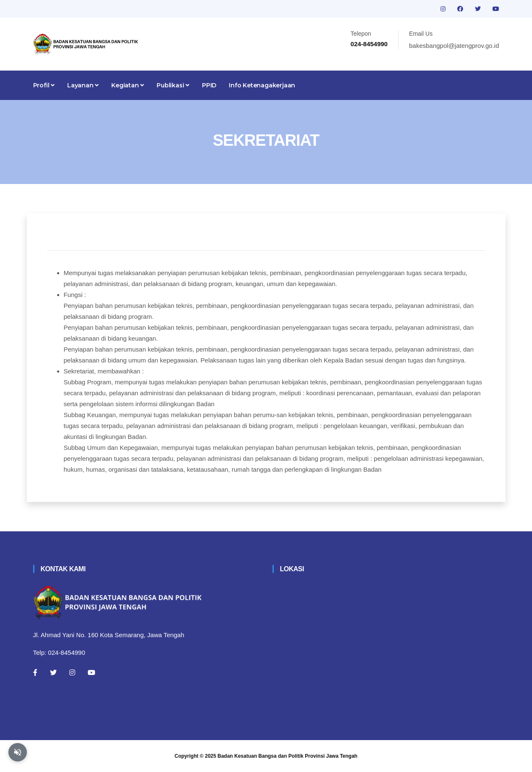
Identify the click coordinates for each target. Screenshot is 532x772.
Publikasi (173, 85)
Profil (44, 85)
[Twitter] (53, 672)
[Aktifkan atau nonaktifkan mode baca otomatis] (18, 752)
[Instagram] (72, 672)
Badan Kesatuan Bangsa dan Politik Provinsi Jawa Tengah (287, 756)
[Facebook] (35, 672)
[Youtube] (92, 672)
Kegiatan (128, 85)
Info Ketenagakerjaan (262, 85)
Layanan (83, 85)
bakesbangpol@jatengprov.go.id (454, 46)
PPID (209, 85)
